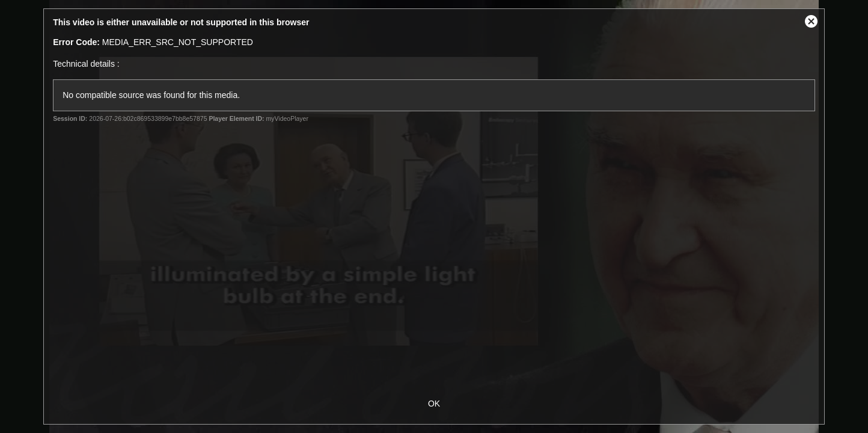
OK (434, 404)
